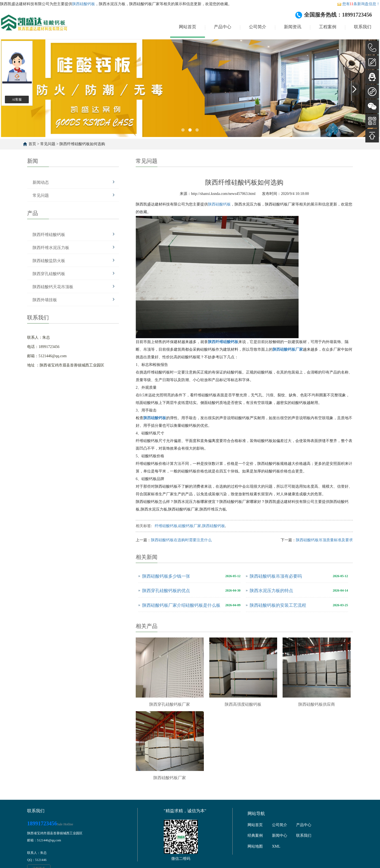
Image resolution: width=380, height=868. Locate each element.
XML (276, 846)
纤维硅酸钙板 (166, 526)
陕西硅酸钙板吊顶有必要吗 (276, 576)
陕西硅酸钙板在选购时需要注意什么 (181, 540)
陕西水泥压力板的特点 (271, 591)
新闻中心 (280, 836)
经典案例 (255, 836)
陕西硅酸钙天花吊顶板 (53, 287)
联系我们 (363, 27)
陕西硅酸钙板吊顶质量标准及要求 (324, 540)
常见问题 (48, 144)
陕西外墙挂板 (45, 300)
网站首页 (188, 27)
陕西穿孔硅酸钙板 (49, 274)
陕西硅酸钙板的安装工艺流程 (278, 605)
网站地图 (255, 846)
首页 (32, 144)
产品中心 (223, 27)
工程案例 (328, 27)
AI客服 (17, 99)
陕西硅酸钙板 (84, 4)
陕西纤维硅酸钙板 (49, 235)
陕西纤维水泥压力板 (51, 248)
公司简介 (258, 27)
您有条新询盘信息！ (359, 4)
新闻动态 (41, 182)
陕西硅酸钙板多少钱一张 (166, 576)
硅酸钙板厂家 (190, 526)
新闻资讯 (293, 27)
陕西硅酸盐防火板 (49, 261)
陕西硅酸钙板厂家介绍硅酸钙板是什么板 (181, 605)
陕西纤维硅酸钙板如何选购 (82, 144)
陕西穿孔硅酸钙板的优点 (166, 591)
